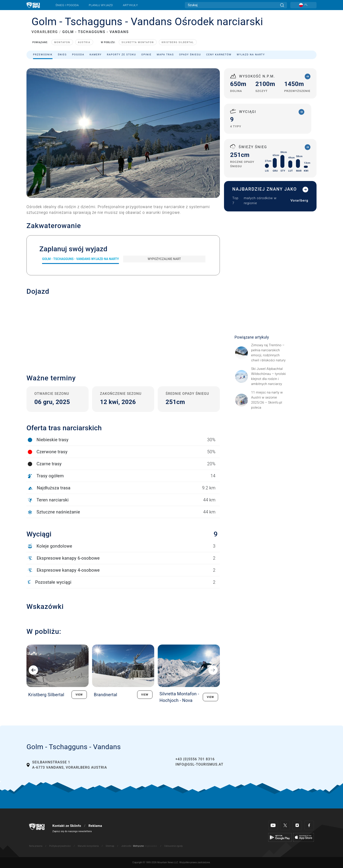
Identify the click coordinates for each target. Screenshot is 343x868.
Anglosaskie (151, 846)
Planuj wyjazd (101, 5)
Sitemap (110, 846)
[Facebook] (309, 825)
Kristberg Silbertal (178, 42)
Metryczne (138, 846)
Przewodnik (43, 55)
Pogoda (78, 55)
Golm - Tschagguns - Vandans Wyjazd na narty (80, 259)
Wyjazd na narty (251, 55)
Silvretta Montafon (138, 42)
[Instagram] (297, 825)
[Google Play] (280, 837)
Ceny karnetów (219, 55)
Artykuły (130, 5)
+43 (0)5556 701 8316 (195, 759)
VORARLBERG (45, 32)
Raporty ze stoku (122, 55)
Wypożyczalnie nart (164, 259)
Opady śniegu (190, 55)
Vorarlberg (299, 200)
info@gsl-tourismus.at (199, 764)
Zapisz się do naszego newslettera (72, 831)
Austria (84, 42)
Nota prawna (36, 846)
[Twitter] (285, 825)
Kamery (95, 55)
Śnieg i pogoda (67, 5)
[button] (123, 331)
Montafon (62, 42)
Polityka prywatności (60, 846)
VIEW (79, 695)
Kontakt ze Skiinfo (67, 826)
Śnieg (62, 55)
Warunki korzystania (88, 846)
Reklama (95, 826)
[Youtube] (273, 825)
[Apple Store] (304, 837)
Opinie (146, 55)
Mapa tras (165, 55)
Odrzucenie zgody (174, 846)
